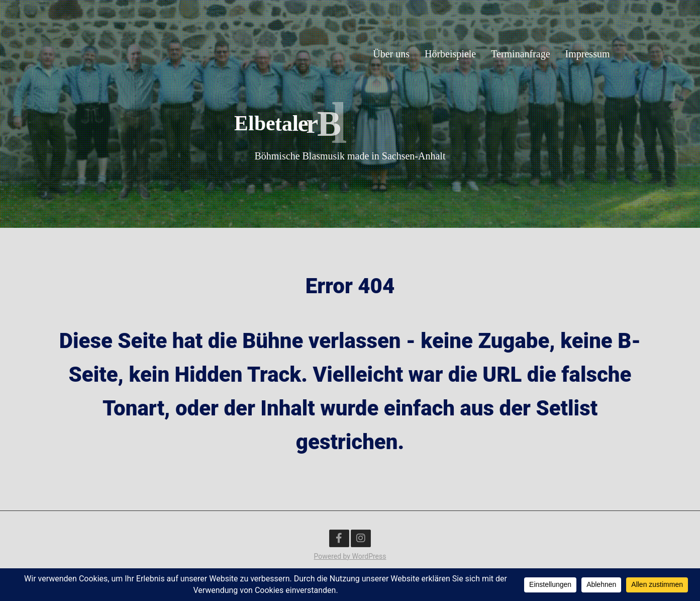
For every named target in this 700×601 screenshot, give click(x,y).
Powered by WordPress (350, 556)
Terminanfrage (520, 53)
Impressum (588, 53)
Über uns (391, 53)
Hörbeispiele (450, 53)
